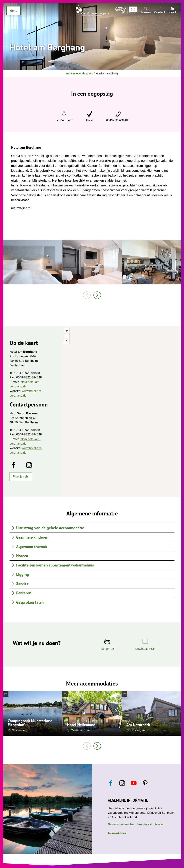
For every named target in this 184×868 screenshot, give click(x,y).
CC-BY (119, 722)
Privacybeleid (144, 824)
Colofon (159, 824)
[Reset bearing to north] (67, 341)
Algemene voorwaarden (121, 824)
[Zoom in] (67, 331)
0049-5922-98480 (118, 120)
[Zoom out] (67, 336)
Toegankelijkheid (117, 833)
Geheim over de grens (80, 74)
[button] (21, 477)
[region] (122, 412)
